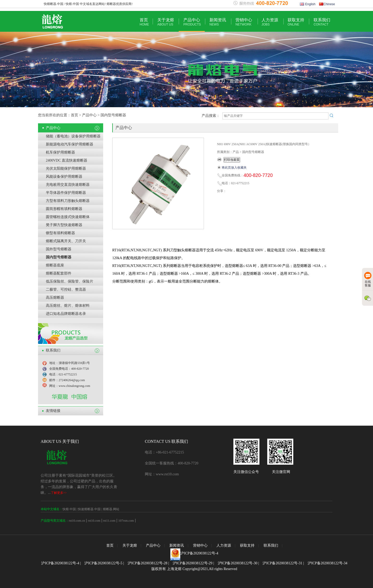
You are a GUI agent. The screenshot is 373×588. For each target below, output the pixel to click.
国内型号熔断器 (59, 257)
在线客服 (368, 280)
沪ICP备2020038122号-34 (327, 563)
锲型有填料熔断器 (60, 233)
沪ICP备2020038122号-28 (147, 563)
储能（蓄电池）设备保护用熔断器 (73, 136)
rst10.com (94, 521)
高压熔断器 (55, 298)
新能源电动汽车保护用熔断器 (70, 144)
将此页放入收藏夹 (234, 168)
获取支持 (296, 22)
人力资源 (270, 22)
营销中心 (244, 22)
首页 (144, 22)
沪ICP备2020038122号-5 (103, 563)
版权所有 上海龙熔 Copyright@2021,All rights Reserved (194, 569)
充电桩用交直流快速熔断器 (68, 185)
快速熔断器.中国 (89, 509)
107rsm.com (126, 521)
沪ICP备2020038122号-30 (238, 563)
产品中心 (192, 22)
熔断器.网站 (111, 509)
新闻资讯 (218, 22)
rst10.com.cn (77, 521)
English (308, 4)
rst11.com (109, 521)
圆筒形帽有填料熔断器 (64, 209)
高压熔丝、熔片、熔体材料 (68, 306)
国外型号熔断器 (59, 249)
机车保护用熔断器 (60, 152)
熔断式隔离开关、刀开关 (66, 241)
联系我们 (322, 22)
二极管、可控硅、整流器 (66, 289)
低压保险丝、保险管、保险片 (70, 281)
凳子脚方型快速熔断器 (64, 225)
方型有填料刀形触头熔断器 (68, 201)
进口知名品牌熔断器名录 (66, 314)
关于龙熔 (166, 22)
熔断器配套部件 (59, 273)
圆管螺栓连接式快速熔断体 (68, 217)
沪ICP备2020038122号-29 (192, 563)
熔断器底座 (55, 265)
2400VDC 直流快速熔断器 (67, 160)
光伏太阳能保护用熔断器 (66, 168)
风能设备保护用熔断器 (64, 177)
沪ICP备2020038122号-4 (199, 553)
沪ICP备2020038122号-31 (282, 563)
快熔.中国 (69, 509)
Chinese (327, 4)
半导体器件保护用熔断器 (66, 193)
